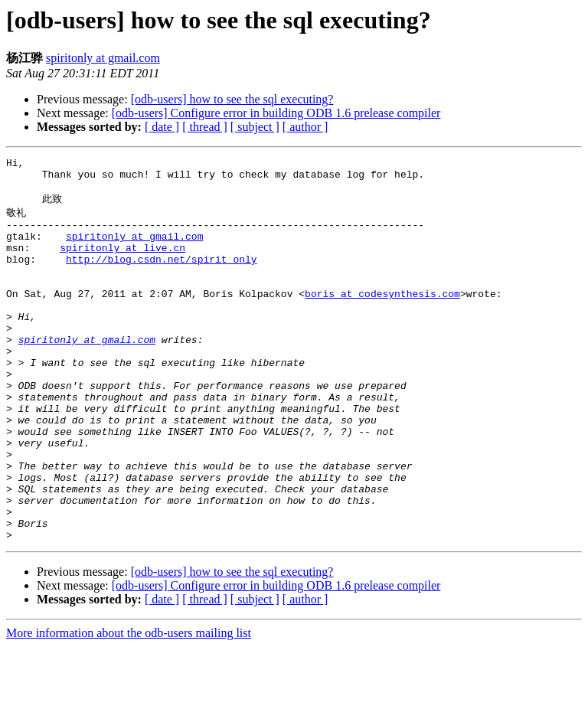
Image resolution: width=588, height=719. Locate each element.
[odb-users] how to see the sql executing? (232, 99)
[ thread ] (205, 127)
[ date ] (162, 127)
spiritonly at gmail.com (103, 58)
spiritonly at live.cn (122, 263)
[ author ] (305, 127)
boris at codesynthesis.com (382, 318)
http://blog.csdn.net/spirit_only (162, 276)
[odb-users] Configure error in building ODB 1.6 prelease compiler (276, 113)
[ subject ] (255, 127)
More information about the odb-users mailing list (129, 706)
